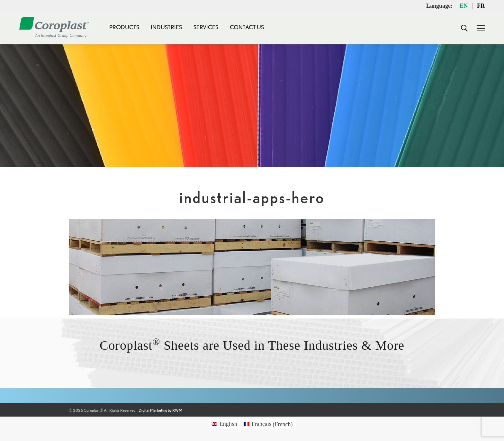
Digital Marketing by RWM (160, 410)
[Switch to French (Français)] (268, 424)
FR (481, 6)
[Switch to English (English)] (224, 424)
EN (464, 6)
